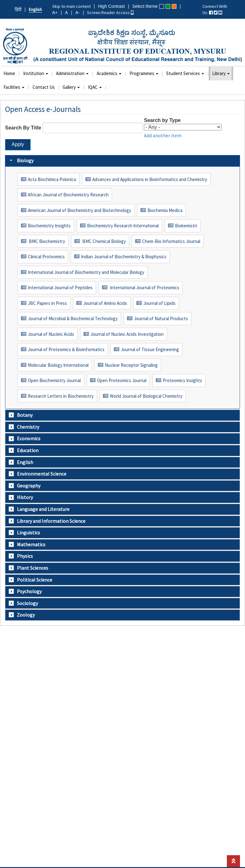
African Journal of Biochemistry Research (68, 195)
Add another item (163, 135)
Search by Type (162, 120)
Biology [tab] (21, 160)
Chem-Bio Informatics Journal (171, 241)
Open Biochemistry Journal (54, 380)
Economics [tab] (25, 438)
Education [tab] (24, 450)
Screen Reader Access (110, 13)
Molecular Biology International (58, 365)
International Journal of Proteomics (144, 288)
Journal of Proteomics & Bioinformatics (66, 349)
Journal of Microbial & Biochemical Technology (73, 318)
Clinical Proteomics (46, 257)
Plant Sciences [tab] (28, 568)
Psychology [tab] (25, 591)
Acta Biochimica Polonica (52, 179)
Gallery (71, 87)
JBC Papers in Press (47, 303)
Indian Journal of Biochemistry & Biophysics (124, 257)
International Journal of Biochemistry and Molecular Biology (86, 272)
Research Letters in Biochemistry (61, 396)
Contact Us (44, 87)
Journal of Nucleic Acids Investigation (127, 334)
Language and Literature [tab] (39, 509)
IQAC (95, 87)
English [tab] (21, 462)
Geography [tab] (25, 486)
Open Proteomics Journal (122, 380)
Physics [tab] (21, 556)
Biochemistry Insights (49, 226)
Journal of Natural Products (161, 318)
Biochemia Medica (165, 210)
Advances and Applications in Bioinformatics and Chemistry (150, 179)
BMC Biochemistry (46, 241)
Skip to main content (71, 6)
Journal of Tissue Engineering (150, 349)
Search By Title (23, 128)
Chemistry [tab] (24, 427)
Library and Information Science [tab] (47, 521)
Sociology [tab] (23, 603)
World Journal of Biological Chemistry (146, 396)
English (35, 9)
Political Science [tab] (31, 580)
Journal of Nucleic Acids (51, 334)
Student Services (185, 73)
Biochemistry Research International (123, 226)
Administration (72, 73)
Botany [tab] (21, 415)
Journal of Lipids (159, 303)
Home (9, 73)
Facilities (14, 87)
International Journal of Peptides (60, 288)
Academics (109, 73)
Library (221, 73)
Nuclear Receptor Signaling (131, 365)
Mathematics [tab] (27, 544)
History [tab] (21, 497)
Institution (36, 73)
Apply (18, 144)
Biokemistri (186, 226)
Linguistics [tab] (24, 532)
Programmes (144, 73)
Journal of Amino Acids (105, 303)
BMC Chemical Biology (104, 241)
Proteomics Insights (182, 380)
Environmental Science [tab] (38, 474)
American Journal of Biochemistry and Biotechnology (79, 210)
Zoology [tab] (22, 615)
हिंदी (18, 9)
